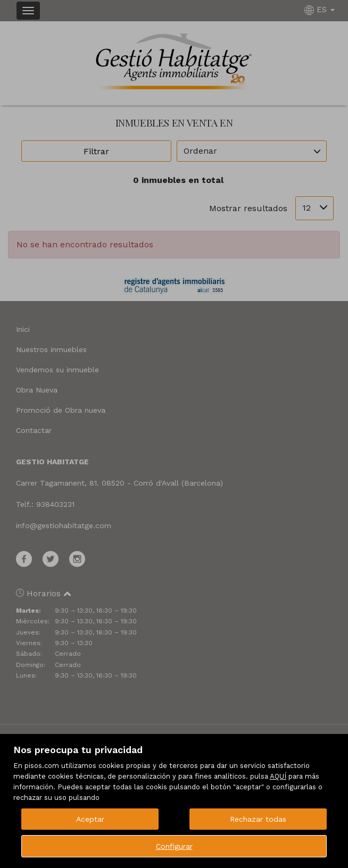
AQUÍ (278, 776)
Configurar (174, 846)
